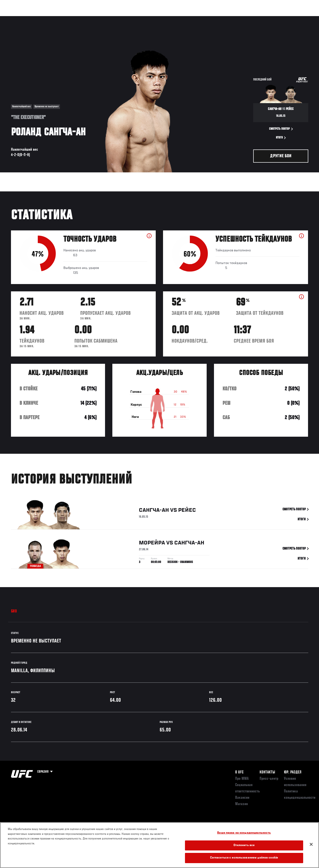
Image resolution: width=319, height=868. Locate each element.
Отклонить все (244, 845)
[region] (159, 845)
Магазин (290, 19)
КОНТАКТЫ (267, 772)
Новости (77, 19)
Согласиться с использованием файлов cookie (244, 858)
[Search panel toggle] (303, 19)
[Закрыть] (311, 844)
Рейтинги (36, 19)
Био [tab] (14, 612)
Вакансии (242, 798)
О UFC (239, 772)
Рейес (187, 511)
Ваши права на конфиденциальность (244, 833)
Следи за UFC (266, 19)
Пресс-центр (269, 779)
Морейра (152, 544)
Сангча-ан (154, 511)
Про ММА (242, 779)
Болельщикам (238, 19)
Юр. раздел (293, 772)
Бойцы (57, 19)
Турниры (15, 19)
